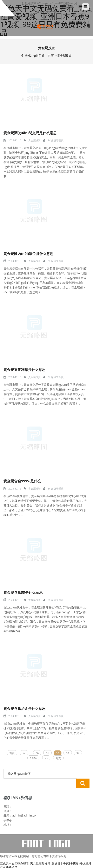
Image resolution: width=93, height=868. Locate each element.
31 (47, 753)
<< (24, 753)
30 (37, 753)
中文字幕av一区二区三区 (25, 866)
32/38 (33, 758)
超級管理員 (57, 140)
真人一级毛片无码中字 (64, 862)
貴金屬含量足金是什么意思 (25, 708)
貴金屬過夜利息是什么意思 (25, 370)
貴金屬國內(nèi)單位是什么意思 (28, 254)
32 (58, 753)
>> (46, 758)
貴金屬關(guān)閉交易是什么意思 (30, 133)
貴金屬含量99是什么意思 (23, 592)
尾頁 (58, 758)
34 (78, 753)
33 (68, 753)
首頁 (51, 55)
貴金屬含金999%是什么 (22, 481)
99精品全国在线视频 (13, 862)
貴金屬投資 (64, 55)
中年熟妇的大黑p (38, 862)
